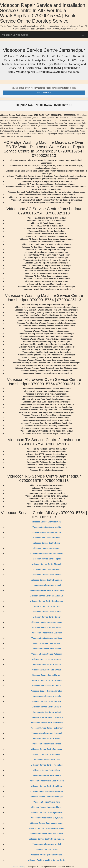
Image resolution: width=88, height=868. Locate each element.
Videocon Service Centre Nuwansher (47, 723)
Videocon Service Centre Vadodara (47, 654)
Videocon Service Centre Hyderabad (47, 765)
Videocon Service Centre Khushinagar (47, 797)
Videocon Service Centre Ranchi (47, 744)
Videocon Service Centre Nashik (47, 527)
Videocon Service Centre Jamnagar (47, 622)
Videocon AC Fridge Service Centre (47, 855)
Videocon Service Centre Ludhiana (47, 638)
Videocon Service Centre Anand (47, 575)
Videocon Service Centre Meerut (47, 776)
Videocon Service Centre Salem (47, 754)
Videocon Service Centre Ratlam (47, 649)
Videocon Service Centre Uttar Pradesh (47, 781)
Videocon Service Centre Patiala (47, 696)
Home (15, 867)
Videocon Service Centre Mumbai (47, 522)
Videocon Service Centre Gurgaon (47, 680)
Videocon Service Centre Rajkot (47, 559)
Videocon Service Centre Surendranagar (47, 839)
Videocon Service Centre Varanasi (47, 659)
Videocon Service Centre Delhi (47, 569)
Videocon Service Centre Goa (47, 606)
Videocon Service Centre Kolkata (47, 628)
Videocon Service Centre (15, 35)
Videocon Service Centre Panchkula (47, 749)
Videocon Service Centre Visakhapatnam (47, 828)
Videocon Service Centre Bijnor (47, 770)
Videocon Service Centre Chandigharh (47, 596)
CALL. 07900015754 (44, 93)
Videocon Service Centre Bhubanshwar (47, 591)
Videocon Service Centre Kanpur (47, 670)
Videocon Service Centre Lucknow (47, 633)
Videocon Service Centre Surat (47, 548)
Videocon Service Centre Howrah (47, 675)
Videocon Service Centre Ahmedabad (47, 554)
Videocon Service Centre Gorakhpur (47, 786)
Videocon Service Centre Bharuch (47, 564)
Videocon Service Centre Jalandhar (47, 691)
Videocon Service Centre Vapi (47, 760)
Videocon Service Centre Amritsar (47, 702)
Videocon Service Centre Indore (47, 612)
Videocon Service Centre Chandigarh (47, 717)
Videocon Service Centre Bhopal (47, 585)
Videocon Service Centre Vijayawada (47, 818)
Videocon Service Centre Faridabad (47, 807)
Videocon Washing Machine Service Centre (47, 860)
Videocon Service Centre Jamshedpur (47, 823)
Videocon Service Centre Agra (47, 802)
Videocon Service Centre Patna (47, 543)
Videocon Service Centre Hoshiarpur (47, 728)
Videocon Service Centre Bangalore (47, 580)
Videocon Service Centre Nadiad (47, 844)
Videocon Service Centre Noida (47, 643)
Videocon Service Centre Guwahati (47, 733)
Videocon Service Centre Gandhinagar (47, 601)
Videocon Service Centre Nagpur (47, 532)
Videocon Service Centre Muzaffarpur (47, 791)
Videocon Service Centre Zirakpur (47, 707)
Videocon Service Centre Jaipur (47, 617)
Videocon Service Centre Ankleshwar (47, 834)
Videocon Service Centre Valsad (47, 665)
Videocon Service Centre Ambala (47, 686)
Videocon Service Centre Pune (47, 538)
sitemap (22, 867)
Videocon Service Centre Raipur (47, 739)
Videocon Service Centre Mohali (47, 712)
